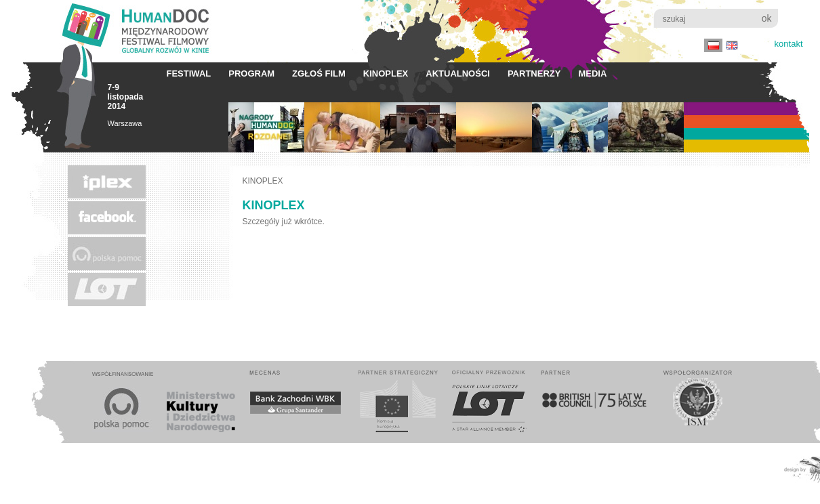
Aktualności (458, 73)
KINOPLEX (386, 73)
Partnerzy (534, 73)
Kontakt (789, 44)
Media (592, 73)
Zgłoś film (319, 73)
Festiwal (189, 73)
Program (251, 73)
